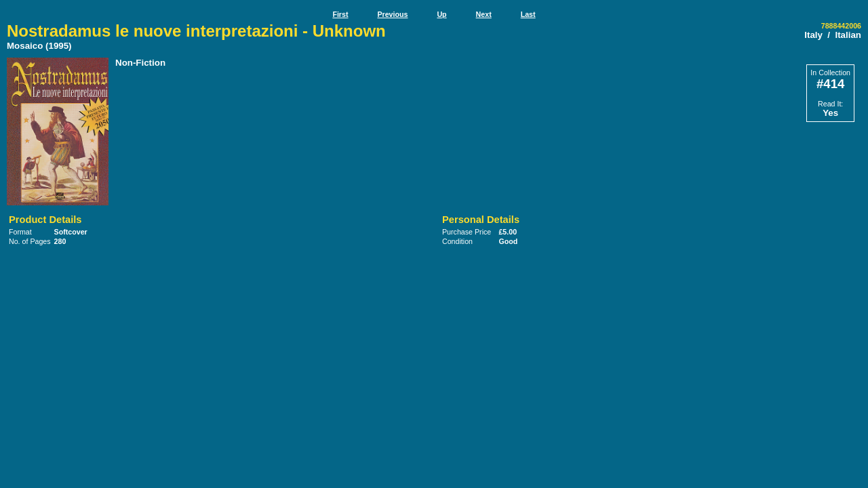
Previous (392, 14)
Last (528, 14)
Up (441, 14)
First (340, 14)
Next (484, 14)
